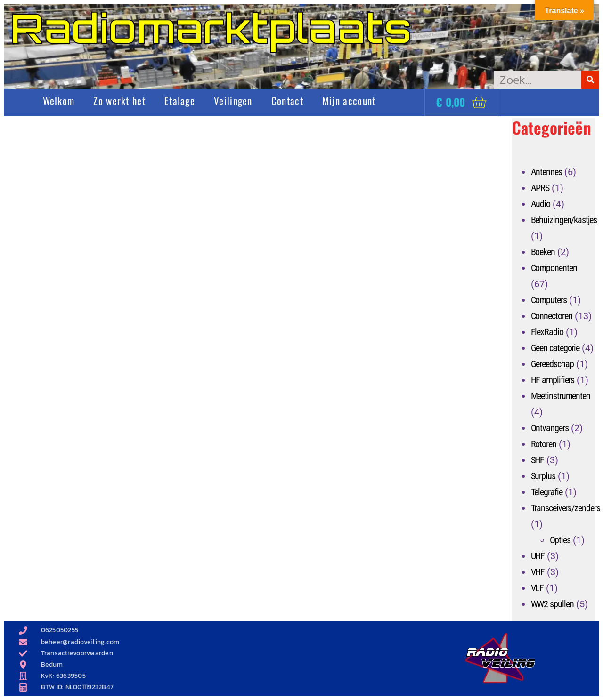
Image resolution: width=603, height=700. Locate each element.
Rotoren (544, 444)
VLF (538, 588)
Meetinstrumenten (561, 396)
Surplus (543, 476)
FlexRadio (547, 332)
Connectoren (552, 316)
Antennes (546, 172)
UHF (538, 556)
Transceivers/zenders (566, 508)
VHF (538, 572)
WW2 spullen (552, 604)
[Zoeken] (590, 80)
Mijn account (349, 101)
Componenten (554, 268)
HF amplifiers (553, 380)
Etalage (180, 101)
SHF (538, 460)
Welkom (59, 101)
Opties (560, 540)
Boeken (543, 252)
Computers (549, 300)
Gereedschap (552, 364)
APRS (540, 188)
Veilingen (233, 101)
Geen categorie (555, 348)
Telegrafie (547, 492)
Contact (287, 101)
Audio (541, 204)
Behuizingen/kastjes (564, 220)
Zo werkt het (119, 101)
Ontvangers (550, 428)
